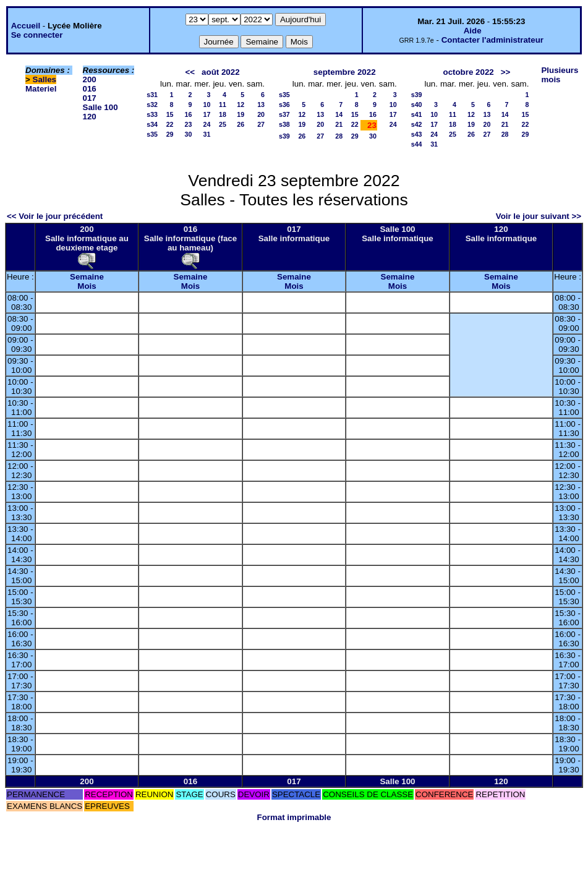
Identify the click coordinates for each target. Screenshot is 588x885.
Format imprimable (294, 817)
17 (207, 114)
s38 (284, 124)
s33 (152, 114)
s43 (417, 134)
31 (207, 134)
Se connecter (37, 35)
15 (170, 114)
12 (241, 105)
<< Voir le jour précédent (55, 216)
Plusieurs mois (560, 75)
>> (506, 72)
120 (90, 117)
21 (339, 124)
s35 (152, 134)
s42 (417, 124)
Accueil (26, 26)
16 (189, 114)
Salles (45, 79)
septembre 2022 (345, 72)
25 (223, 124)
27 (261, 124)
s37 (284, 114)
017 (90, 98)
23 (189, 124)
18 (223, 114)
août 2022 (221, 72)
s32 (152, 105)
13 (261, 105)
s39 (284, 136)
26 (241, 124)
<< (190, 72)
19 (241, 114)
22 (170, 124)
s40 (417, 105)
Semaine (87, 277)
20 (261, 114)
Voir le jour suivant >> (539, 216)
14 (339, 114)
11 (223, 105)
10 (207, 105)
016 (90, 89)
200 (90, 79)
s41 (417, 114)
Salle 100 (100, 107)
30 (189, 134)
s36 (284, 105)
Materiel (41, 89)
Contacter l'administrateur (492, 40)
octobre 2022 (468, 72)
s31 (152, 95)
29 (170, 134)
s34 (152, 124)
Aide (473, 31)
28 (339, 136)
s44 (417, 144)
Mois (87, 286)
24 (207, 124)
